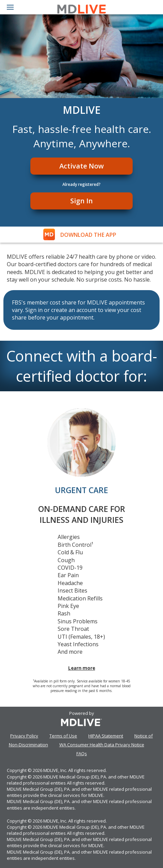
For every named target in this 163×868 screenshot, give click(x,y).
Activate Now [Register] (81, 166)
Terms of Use (63, 736)
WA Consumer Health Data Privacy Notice (102, 745)
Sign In (81, 201)
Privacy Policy (24, 736)
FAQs (82, 754)
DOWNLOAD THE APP (88, 235)
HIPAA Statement (106, 736)
